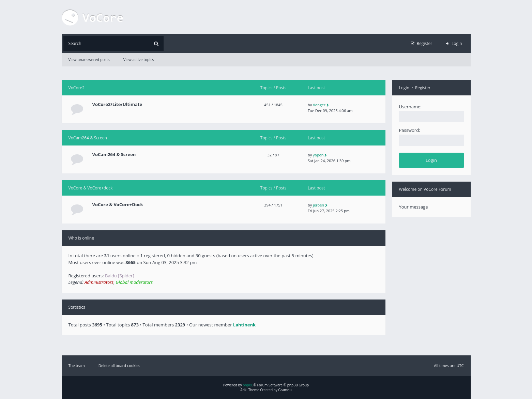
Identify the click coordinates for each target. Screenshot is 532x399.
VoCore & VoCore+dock (91, 188)
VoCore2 (77, 88)
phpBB (248, 385)
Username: (410, 107)
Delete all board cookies (119, 365)
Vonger (319, 105)
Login (404, 88)
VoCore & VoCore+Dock (118, 205)
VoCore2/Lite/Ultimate (117, 104)
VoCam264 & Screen (88, 138)
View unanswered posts (89, 59)
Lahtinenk (244, 325)
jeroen (318, 205)
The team (77, 365)
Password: (410, 130)
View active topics (139, 59)
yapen (318, 155)
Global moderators (134, 282)
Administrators (99, 282)
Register (423, 88)
